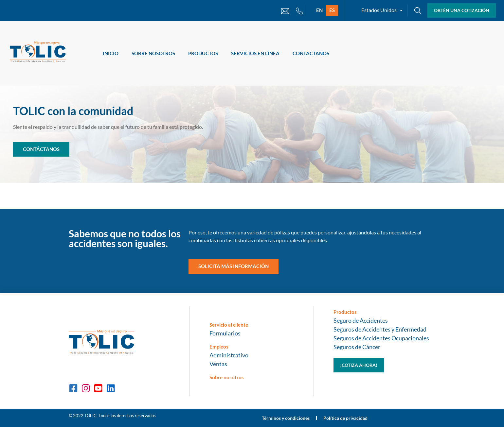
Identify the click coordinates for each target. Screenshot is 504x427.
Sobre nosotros (227, 377)
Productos (203, 53)
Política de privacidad (345, 418)
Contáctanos (311, 53)
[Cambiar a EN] (319, 10)
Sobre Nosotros (153, 53)
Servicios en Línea (255, 53)
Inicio (111, 53)
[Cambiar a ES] (332, 10)
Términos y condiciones (286, 418)
